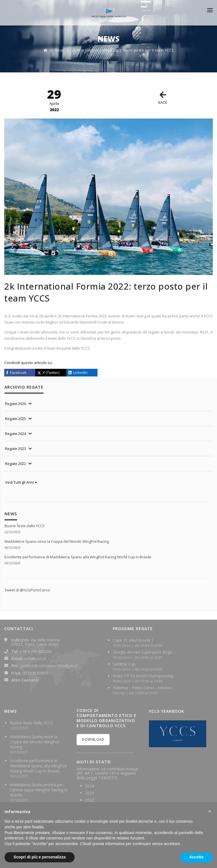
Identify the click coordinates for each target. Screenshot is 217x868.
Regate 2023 (16, 449)
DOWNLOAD (93, 740)
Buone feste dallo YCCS (25, 526)
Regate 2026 (16, 404)
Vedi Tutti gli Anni (21, 482)
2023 (90, 793)
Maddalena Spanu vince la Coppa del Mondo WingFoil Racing (57, 541)
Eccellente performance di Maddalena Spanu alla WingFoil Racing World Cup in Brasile (78, 557)
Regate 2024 (16, 434)
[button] (210, 811)
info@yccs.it (35, 659)
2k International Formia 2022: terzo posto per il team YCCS (123, 50)
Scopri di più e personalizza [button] (40, 857)
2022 (90, 800)
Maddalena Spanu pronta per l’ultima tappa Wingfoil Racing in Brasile (39, 790)
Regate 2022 (16, 464)
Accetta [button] (196, 857)
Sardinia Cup (124, 664)
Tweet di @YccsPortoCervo (27, 590)
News (60, 50)
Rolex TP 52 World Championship (143, 676)
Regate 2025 (16, 419)
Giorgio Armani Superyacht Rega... (144, 652)
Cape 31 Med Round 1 (133, 640)
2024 (90, 786)
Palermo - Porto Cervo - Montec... (144, 688)
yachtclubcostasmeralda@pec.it (49, 666)
